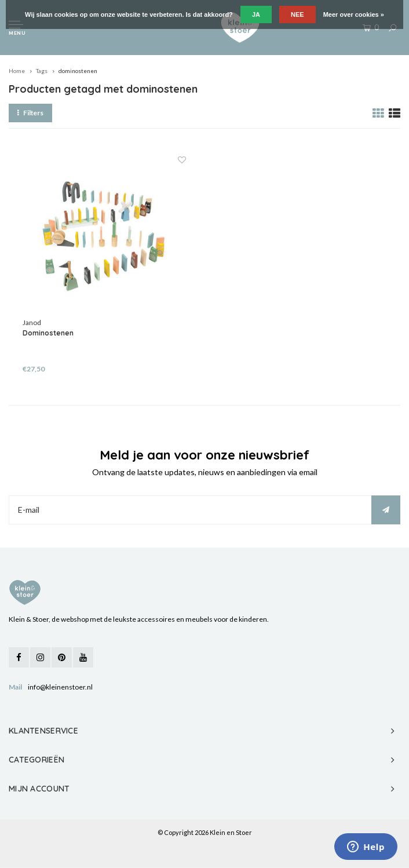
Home (17, 71)
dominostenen (78, 71)
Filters (30, 113)
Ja (256, 14)
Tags (42, 71)
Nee (297, 14)
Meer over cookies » (354, 14)
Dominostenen (48, 333)
